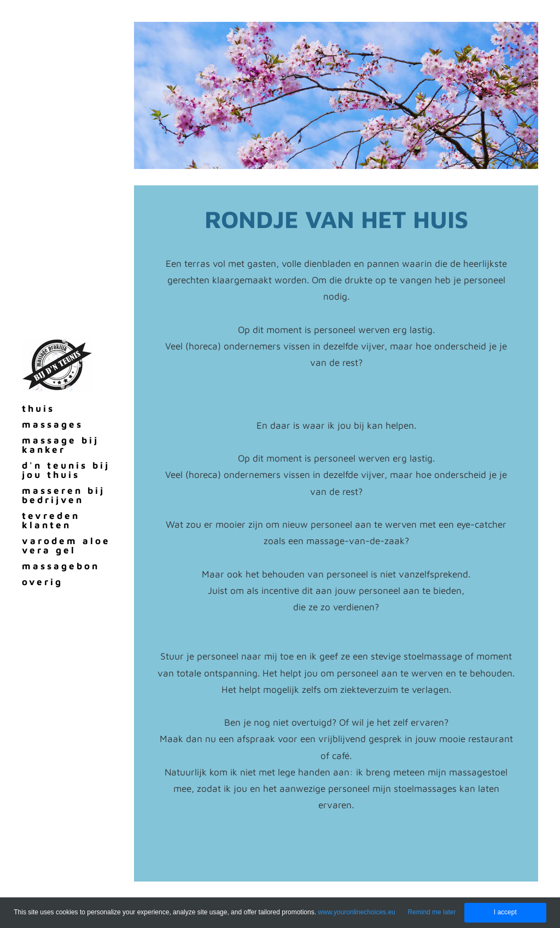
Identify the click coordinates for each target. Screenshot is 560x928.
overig (42, 582)
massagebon (61, 566)
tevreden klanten (51, 520)
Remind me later (431, 912)
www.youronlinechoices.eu (356, 912)
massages (52, 424)
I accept (505, 912)
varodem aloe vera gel (66, 545)
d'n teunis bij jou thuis (66, 470)
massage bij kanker (60, 445)
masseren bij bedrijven (63, 495)
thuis (38, 408)
